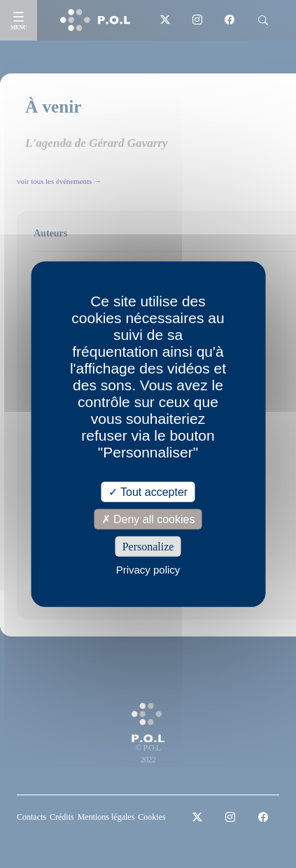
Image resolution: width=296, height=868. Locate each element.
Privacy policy (148, 570)
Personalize (148, 547)
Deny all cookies (148, 519)
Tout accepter (148, 491)
